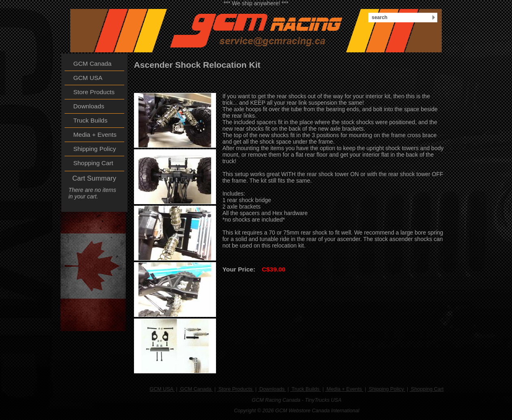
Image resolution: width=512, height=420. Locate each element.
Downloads (272, 389)
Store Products (235, 389)
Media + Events (344, 389)
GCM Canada (196, 389)
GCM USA (162, 389)
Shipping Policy (386, 389)
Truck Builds (306, 389)
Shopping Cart (427, 389)
